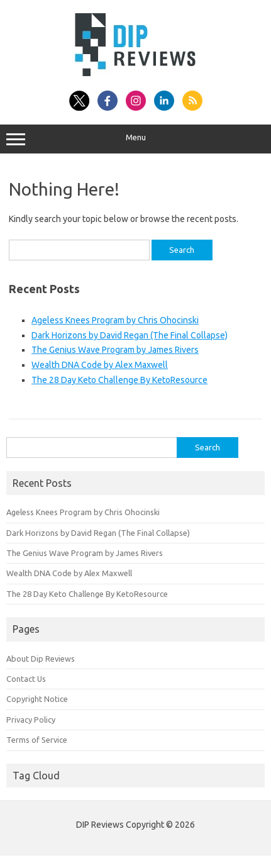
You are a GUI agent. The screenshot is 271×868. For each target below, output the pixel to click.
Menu (135, 139)
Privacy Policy (31, 720)
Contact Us (26, 679)
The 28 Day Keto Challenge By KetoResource (119, 380)
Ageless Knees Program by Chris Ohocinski (115, 320)
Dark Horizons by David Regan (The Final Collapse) (130, 335)
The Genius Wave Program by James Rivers (115, 350)
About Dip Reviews (41, 659)
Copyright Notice (37, 699)
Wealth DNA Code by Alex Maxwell (100, 365)
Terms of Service (37, 740)
